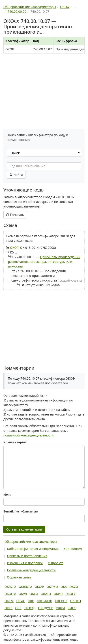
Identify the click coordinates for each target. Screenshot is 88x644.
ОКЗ (64, 587)
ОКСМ (9, 601)
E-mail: (20, 511)
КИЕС (72, 608)
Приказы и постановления (27, 556)
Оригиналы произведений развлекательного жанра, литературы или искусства (44, 262)
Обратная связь (19, 577)
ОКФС (21, 601)
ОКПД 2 (10, 587)
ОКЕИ (34, 594)
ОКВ (31, 601)
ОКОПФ (10, 594)
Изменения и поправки (25, 563)
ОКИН (58, 594)
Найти (16, 175)
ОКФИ (60, 608)
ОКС (18, 608)
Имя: (7, 495)
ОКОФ (15, 248)
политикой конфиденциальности (29, 435)
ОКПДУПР (46, 608)
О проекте (56, 563)
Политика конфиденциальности (31, 570)
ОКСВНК (61, 601)
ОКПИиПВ (45, 601)
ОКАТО (46, 594)
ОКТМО (52, 587)
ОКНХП (75, 601)
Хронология (73, 549)
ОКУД (23, 594)
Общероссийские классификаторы (31, 542)
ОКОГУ (71, 594)
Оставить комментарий (24, 529)
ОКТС (9, 608)
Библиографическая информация (33, 549)
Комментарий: (15, 442)
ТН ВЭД (30, 608)
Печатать (15, 215)
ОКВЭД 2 (25, 587)
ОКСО (74, 587)
